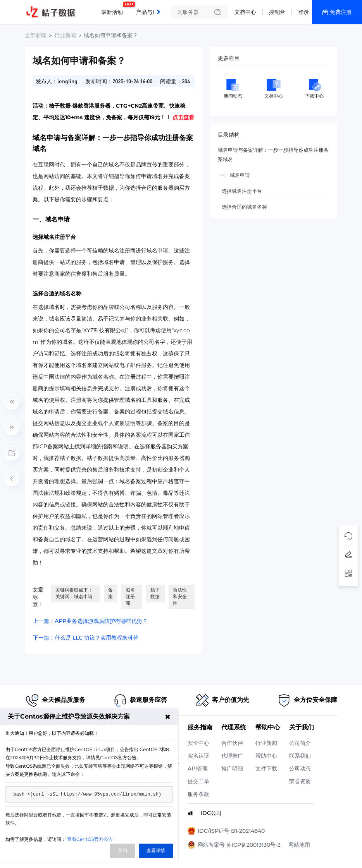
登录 (303, 12)
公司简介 (300, 743)
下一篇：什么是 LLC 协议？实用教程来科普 (86, 638)
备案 (110, 593)
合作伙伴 (232, 743)
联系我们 (300, 756)
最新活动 (114, 9)
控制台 (277, 12)
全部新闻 (36, 35)
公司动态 (300, 769)
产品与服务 (150, 12)
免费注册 (341, 12)
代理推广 (232, 756)
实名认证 (198, 756)
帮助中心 (266, 756)
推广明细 (232, 769)
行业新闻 (65, 35)
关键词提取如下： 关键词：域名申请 (74, 593)
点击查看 (183, 117)
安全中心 (198, 743)
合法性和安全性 (180, 596)
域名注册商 (130, 596)
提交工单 (198, 781)
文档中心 (245, 12)
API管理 (198, 769)
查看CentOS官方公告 (90, 839)
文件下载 (266, 769)
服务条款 (198, 794)
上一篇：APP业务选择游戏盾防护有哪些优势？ (90, 621)
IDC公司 (211, 813)
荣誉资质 (300, 781)
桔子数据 (155, 593)
